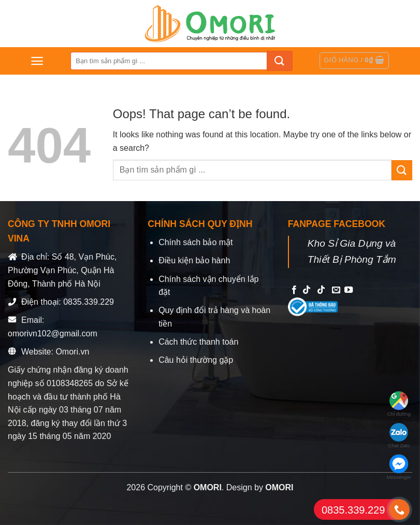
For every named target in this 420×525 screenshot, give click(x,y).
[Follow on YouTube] (349, 290)
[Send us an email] (336, 290)
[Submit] (280, 61)
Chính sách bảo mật (195, 242)
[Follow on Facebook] (294, 290)
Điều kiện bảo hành (194, 260)
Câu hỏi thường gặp (196, 360)
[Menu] (37, 61)
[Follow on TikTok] (307, 290)
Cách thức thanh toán (198, 342)
